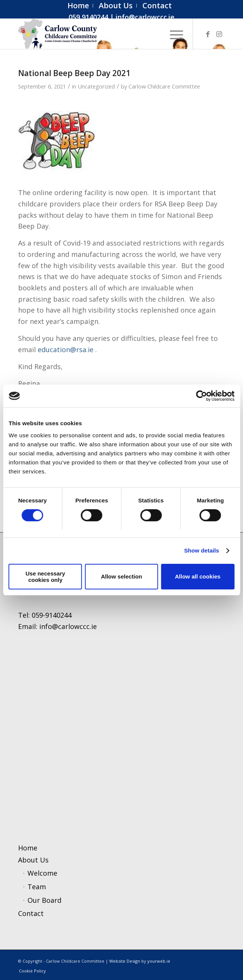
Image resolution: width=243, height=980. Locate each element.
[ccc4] (101, 34)
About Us (33, 860)
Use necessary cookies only (45, 577)
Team (37, 887)
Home (28, 848)
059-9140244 (52, 615)
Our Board (44, 900)
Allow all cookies (198, 576)
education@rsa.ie (66, 350)
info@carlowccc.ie (145, 17)
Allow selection (121, 576)
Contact (31, 913)
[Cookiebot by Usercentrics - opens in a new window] (201, 396)
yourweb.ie (159, 961)
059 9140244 (88, 17)
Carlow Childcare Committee (164, 86)
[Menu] (173, 34)
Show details (202, 550)
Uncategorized (96, 86)
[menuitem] (78, 6)
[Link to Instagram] (219, 34)
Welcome (42, 873)
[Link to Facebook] (208, 34)
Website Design (125, 961)
